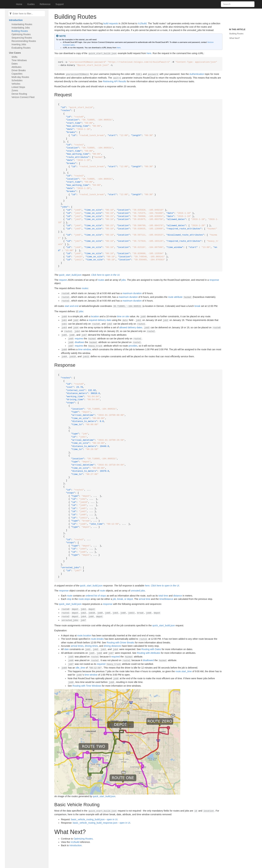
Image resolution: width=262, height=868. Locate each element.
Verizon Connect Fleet (23, 97)
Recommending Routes (24, 41)
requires (79, 339)
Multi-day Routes (20, 77)
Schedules (17, 80)
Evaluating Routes (21, 48)
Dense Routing (19, 94)
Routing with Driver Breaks (120, 643)
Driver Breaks (19, 70)
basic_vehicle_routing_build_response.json (95, 823)
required (116, 657)
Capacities (17, 74)
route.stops (84, 599)
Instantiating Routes (22, 24)
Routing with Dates (151, 649)
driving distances (112, 646)
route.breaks (97, 639)
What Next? (235, 38)
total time (163, 596)
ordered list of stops (96, 596)
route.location (84, 636)
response (214, 280)
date (66, 649)
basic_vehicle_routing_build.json (88, 819)
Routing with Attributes (149, 653)
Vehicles (16, 84)
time (162, 599)
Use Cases (15, 53)
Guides (31, 4)
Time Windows (19, 60)
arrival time (145, 599)
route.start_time (184, 671)
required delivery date (100, 320)
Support (60, 4)
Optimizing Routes (21, 34)
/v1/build (142, 23)
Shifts (14, 57)
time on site (123, 316)
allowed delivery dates (131, 327)
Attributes (16, 67)
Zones (15, 90)
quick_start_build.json (70, 275)
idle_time (80, 668)
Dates (15, 64)
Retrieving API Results (115, 81)
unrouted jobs (138, 591)
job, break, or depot (123, 599)
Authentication (197, 74)
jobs (124, 280)
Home (19, 4)
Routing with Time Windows (87, 686)
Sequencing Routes (22, 38)
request (63, 280)
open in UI (112, 819)
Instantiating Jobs (21, 28)
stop (69, 599)
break (197, 306)
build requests (111, 23)
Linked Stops (18, 87)
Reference (45, 4)
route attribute (175, 297)
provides (133, 346)
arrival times (77, 646)
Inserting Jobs (19, 44)
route (102, 591)
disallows (79, 342)
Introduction (16, 20)
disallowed (148, 660)
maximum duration (132, 293)
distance (178, 596)
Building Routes (20, 31)
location (95, 316)
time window (85, 349)
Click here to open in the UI (105, 275)
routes (101, 280)
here (119, 48)
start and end (72, 306)
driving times (91, 646)
